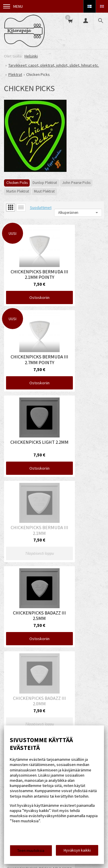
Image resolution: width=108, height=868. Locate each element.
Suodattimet (41, 208)
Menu (13, 6)
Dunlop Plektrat (45, 183)
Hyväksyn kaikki (77, 850)
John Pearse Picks (76, 183)
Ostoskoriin (28, 284)
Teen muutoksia (31, 850)
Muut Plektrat (44, 191)
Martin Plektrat (18, 191)
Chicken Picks (17, 183)
